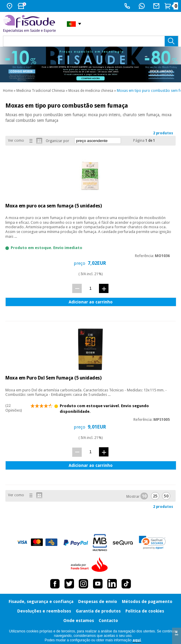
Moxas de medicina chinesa (91, 91)
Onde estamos (79, 621)
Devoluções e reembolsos (44, 611)
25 (155, 496)
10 (144, 496)
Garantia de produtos (98, 611)
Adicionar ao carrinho (91, 302)
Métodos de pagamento (147, 602)
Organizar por (58, 141)
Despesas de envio (98, 602)
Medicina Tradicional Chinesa (41, 91)
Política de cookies (145, 611)
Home (8, 91)
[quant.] (91, 288)
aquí (137, 640)
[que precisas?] (91, 41)
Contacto (108, 621)
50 (166, 496)
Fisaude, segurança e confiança (41, 602)
